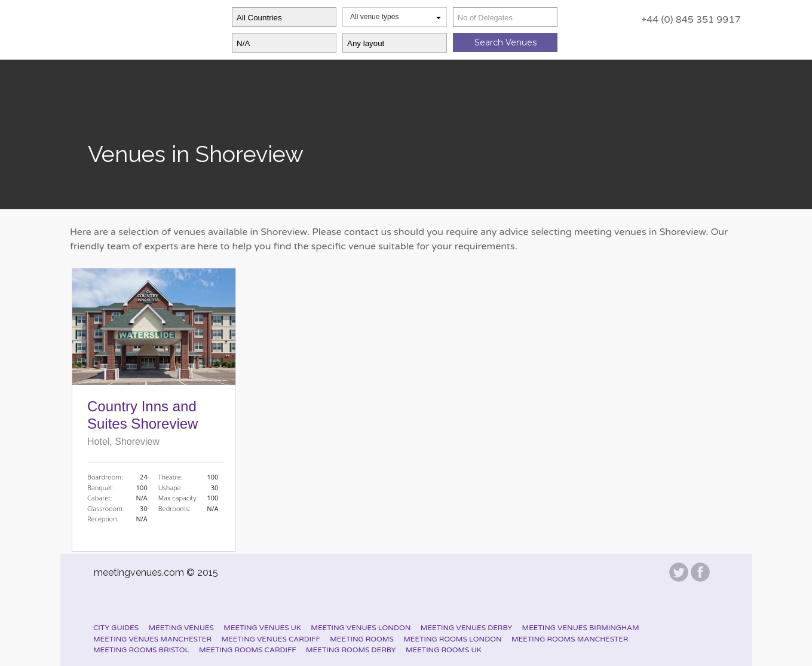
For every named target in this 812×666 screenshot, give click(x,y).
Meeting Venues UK (262, 628)
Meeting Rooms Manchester (570, 639)
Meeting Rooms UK (444, 650)
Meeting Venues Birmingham (581, 628)
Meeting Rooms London (452, 639)
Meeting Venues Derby (466, 628)
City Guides (116, 628)
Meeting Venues (181, 628)
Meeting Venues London (361, 628)
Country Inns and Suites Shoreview (143, 415)
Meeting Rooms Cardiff (247, 650)
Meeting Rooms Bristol (141, 650)
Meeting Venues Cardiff (271, 639)
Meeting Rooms (362, 639)
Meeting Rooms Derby (351, 650)
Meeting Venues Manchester (152, 639)
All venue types (396, 17)
